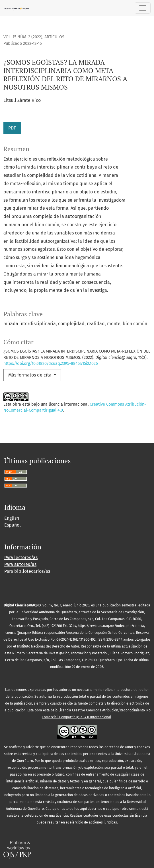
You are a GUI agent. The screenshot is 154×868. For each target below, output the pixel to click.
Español (13, 525)
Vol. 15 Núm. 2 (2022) (23, 37)
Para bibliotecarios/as (27, 571)
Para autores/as (20, 564)
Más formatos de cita (30, 375)
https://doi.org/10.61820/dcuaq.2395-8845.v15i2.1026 (51, 364)
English (12, 518)
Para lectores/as (21, 558)
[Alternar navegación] (143, 8)
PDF (12, 128)
